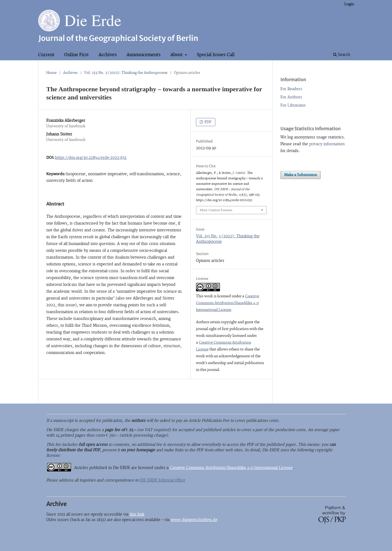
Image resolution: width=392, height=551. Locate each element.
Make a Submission (301, 175)
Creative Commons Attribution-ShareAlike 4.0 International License (228, 303)
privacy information (327, 144)
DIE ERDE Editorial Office (163, 480)
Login (349, 4)
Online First (76, 55)
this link (137, 514)
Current (46, 55)
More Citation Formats (216, 210)
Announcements (144, 55)
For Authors (291, 97)
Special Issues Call (216, 55)
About (177, 55)
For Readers (291, 89)
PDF (208, 122)
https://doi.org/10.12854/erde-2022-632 (91, 158)
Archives (108, 55)
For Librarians (293, 105)
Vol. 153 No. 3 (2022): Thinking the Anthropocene (126, 73)
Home (51, 73)
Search (342, 55)
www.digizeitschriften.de (194, 520)
